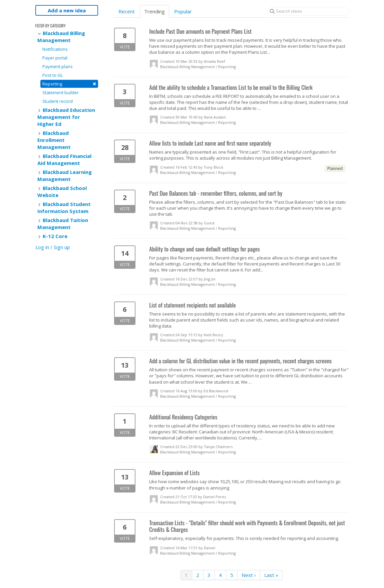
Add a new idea (67, 10)
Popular (183, 11)
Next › (249, 575)
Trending (154, 11)
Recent (127, 11)
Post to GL (53, 75)
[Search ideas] (308, 11)
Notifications (55, 49)
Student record (58, 101)
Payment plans (58, 66)
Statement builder (61, 92)
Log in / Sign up (53, 247)
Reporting (69, 84)
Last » (271, 575)
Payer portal (55, 58)
